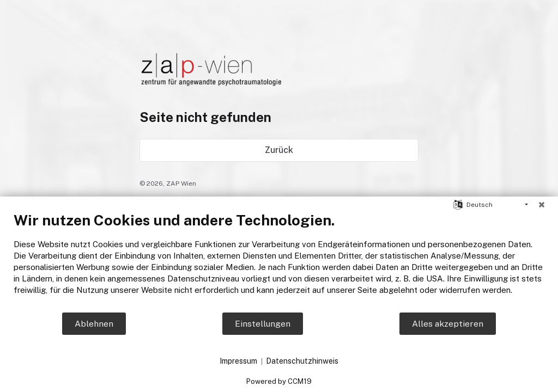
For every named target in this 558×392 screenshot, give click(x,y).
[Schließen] (542, 205)
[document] (279, 261)
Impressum (238, 361)
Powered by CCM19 (279, 381)
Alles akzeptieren (448, 324)
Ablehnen (94, 324)
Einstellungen (263, 324)
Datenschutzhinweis (302, 361)
